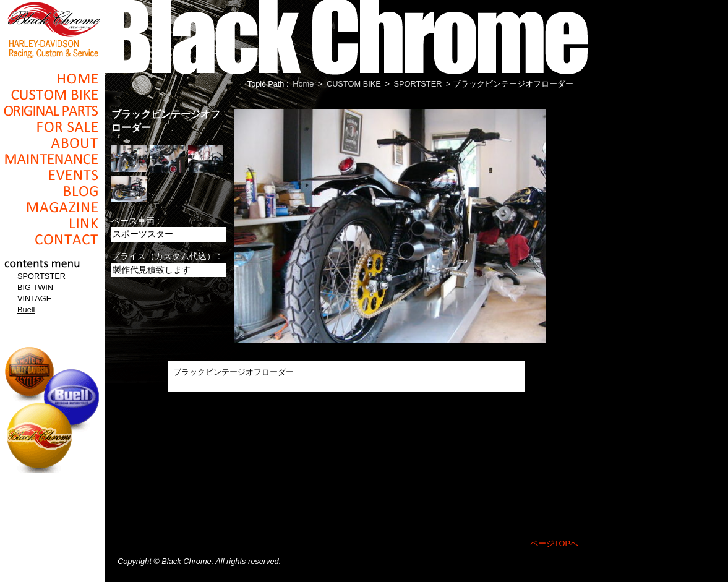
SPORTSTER (41, 276)
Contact (53, 239)
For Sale (53, 127)
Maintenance (53, 159)
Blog (53, 191)
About (53, 143)
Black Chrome (53, 29)
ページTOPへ (554, 543)
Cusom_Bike (53, 95)
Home (53, 79)
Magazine (53, 207)
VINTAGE (34, 298)
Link (53, 223)
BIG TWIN (35, 287)
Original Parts (53, 111)
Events (53, 175)
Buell (26, 310)
